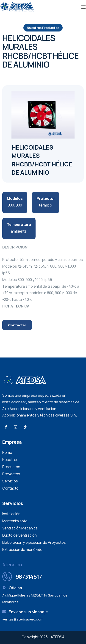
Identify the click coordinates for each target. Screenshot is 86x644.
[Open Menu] (84, 7)
